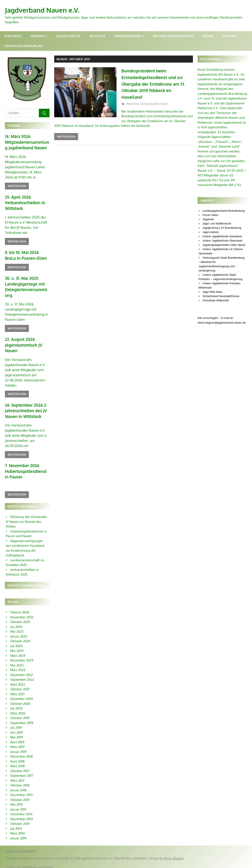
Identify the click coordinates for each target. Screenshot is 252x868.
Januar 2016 (18, 786)
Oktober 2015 (20, 795)
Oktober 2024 (20, 637)
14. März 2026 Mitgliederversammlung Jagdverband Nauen (27, 142)
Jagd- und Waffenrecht (217, 224)
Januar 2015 (18, 805)
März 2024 (18, 651)
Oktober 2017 (20, 766)
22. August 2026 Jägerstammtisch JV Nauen (23, 342)
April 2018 (17, 757)
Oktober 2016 (20, 781)
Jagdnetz (208, 219)
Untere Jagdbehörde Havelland (222, 236)
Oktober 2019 (20, 713)
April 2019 (17, 738)
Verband (37, 36)
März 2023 (18, 665)
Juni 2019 (17, 728)
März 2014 (17, 829)
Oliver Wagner (174, 854)
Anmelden (29, 846)
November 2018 (22, 752)
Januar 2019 (18, 747)
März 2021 (17, 690)
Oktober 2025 (20, 617)
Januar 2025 (19, 632)
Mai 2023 (17, 661)
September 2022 (22, 675)
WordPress (29, 863)
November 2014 (22, 814)
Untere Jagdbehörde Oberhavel (222, 241)
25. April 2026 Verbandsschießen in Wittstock (24, 202)
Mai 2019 (17, 733)
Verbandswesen (127, 36)
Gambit (49, 863)
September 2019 (22, 718)
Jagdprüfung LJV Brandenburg (222, 228)
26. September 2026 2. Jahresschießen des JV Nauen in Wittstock (25, 407)
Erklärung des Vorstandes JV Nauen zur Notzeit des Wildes (26, 517)
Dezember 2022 (22, 670)
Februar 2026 (20, 608)
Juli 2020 (16, 704)
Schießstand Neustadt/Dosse (221, 296)
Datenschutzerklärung (24, 46)
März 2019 (17, 742)
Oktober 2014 (20, 819)
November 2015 (22, 790)
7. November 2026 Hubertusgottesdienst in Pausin (27, 467)
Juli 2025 (16, 622)
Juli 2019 (16, 723)
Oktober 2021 (20, 685)
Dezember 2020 (22, 694)
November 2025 (22, 613)
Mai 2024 (17, 646)
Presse (208, 36)
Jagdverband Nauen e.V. (43, 10)
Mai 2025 (17, 627)
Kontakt (229, 36)
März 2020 (18, 709)
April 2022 (18, 680)
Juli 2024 (16, 641)
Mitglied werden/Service (173, 36)
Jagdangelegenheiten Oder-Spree (224, 245)
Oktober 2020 (20, 699)
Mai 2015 (17, 800)
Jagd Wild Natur (213, 292)
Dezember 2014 (21, 810)
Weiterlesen (66, 136)
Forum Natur (210, 215)
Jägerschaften (68, 36)
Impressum (14, 846)
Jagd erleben (211, 232)
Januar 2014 (18, 834)
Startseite (13, 36)
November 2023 (22, 656)
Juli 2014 (16, 824)
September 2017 (22, 771)
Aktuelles (97, 36)
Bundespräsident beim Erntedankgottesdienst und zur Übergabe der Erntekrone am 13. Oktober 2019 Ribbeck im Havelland (157, 84)
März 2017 (17, 776)
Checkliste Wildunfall (216, 300)
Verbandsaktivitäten (154, 104)
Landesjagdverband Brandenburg (224, 211)
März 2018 (17, 762)
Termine (14, 125)
